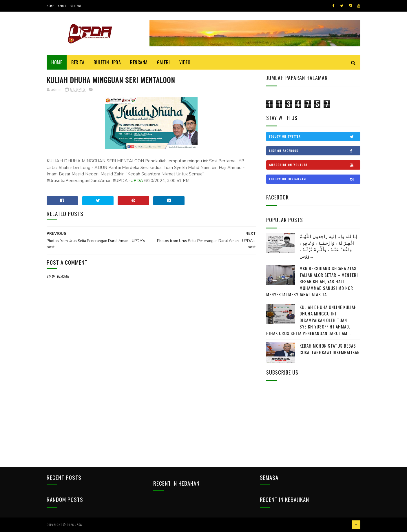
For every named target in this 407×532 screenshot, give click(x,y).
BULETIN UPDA (107, 62)
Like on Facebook (315, 151)
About (62, 6)
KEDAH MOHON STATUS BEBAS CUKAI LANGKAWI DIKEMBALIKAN (330, 349)
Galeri (164, 62)
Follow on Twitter (315, 137)
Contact (76, 6)
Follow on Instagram (315, 179)
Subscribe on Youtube (315, 165)
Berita (78, 62)
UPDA (137, 181)
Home (50, 6)
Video (185, 62)
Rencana (139, 62)
